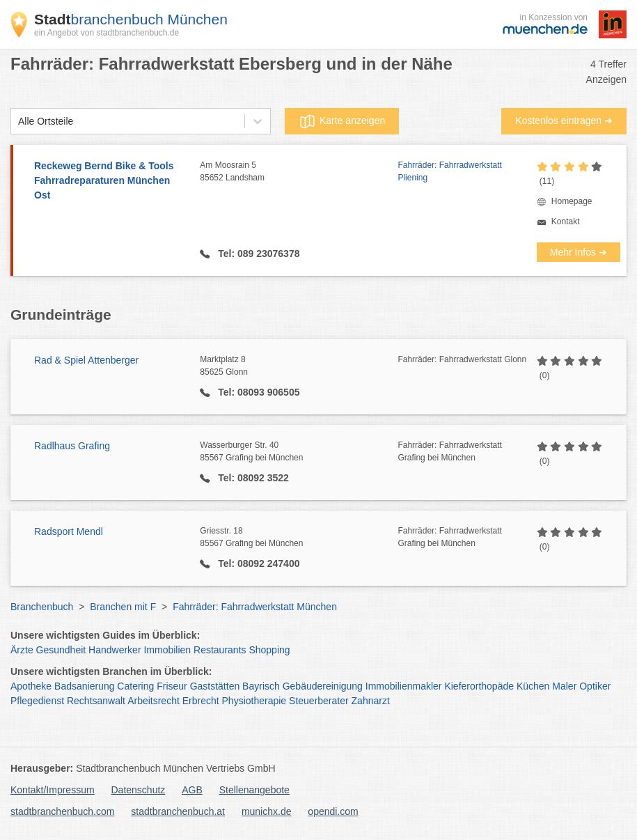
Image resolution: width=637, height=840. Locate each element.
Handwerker (115, 650)
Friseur (172, 686)
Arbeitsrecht (154, 701)
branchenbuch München (131, 19)
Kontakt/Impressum (53, 790)
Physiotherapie (254, 701)
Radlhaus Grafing (72, 446)
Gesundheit (61, 650)
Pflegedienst (37, 701)
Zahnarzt (371, 701)
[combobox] (18, 122)
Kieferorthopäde (479, 686)
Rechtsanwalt (96, 701)
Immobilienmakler (404, 686)
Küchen (533, 686)
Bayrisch (261, 686)
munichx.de (267, 811)
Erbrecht (201, 701)
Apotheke (31, 686)
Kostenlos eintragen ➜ (564, 120)
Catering (135, 686)
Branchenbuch (42, 607)
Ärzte (22, 650)
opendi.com (333, 811)
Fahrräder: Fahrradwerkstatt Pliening (449, 171)
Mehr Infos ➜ (579, 252)
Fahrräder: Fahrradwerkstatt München (255, 607)
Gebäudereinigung (323, 686)
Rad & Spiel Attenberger (86, 360)
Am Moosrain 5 (299, 172)
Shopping (269, 650)
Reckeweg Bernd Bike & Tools (110, 181)
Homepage (572, 201)
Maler (564, 686)
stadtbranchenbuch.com (62, 811)
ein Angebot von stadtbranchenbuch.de (107, 33)
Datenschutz (139, 790)
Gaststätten (215, 686)
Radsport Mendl (69, 531)
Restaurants (220, 650)
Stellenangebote (254, 790)
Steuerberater (319, 701)
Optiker (595, 686)
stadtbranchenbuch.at (178, 811)
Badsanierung (84, 686)
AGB (192, 790)
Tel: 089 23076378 (257, 254)
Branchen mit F (123, 607)
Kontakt (566, 221)
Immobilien (167, 650)
